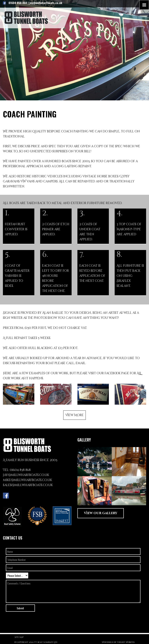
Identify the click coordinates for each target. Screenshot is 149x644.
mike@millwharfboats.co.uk (27, 480)
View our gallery (101, 513)
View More (74, 415)
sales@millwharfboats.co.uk (28, 485)
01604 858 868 (20, 470)
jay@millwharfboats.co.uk (26, 475)
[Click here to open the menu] (144, 5)
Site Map (19, 637)
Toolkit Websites (126, 642)
